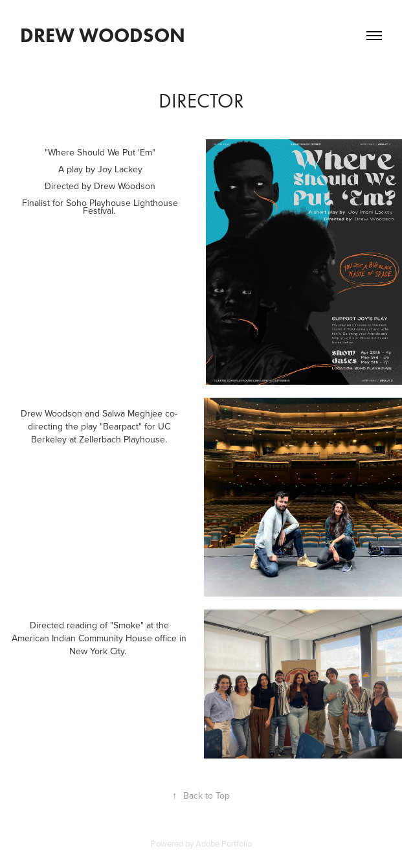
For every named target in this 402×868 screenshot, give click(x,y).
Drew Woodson (105, 35)
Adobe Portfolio (224, 843)
